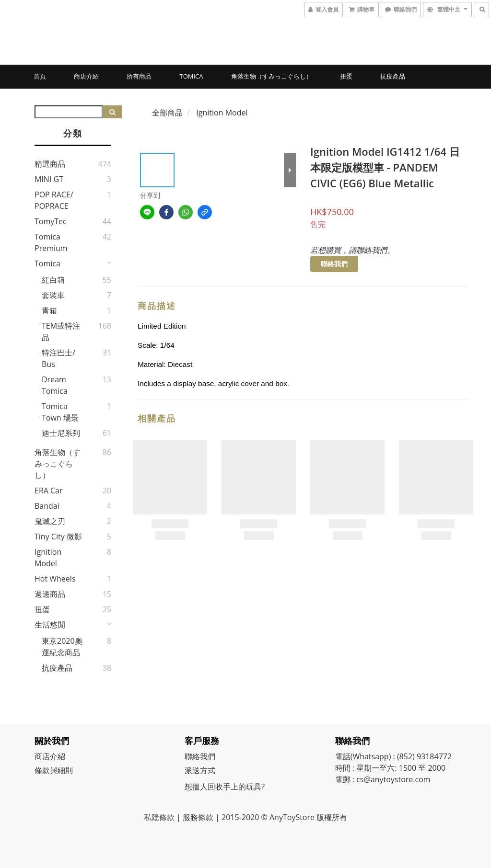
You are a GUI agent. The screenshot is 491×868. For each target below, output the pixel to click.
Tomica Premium (51, 242)
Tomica (191, 76)
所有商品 (139, 76)
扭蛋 (346, 76)
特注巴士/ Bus (58, 358)
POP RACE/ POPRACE (54, 200)
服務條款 (198, 817)
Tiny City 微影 (58, 537)
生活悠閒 (50, 625)
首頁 (40, 76)
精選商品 (50, 164)
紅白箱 (53, 280)
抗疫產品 (393, 76)
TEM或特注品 (61, 331)
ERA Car (49, 491)
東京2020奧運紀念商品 (62, 647)
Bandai (47, 506)
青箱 (49, 310)
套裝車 (53, 295)
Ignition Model (48, 558)
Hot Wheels (55, 579)
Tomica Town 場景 (60, 412)
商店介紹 (86, 76)
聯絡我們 (334, 264)
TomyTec (51, 221)
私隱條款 (159, 817)
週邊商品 (50, 594)
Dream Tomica (55, 385)
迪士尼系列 (61, 433)
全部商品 (167, 113)
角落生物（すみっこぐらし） (272, 76)
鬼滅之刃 (50, 521)
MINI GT (49, 179)
